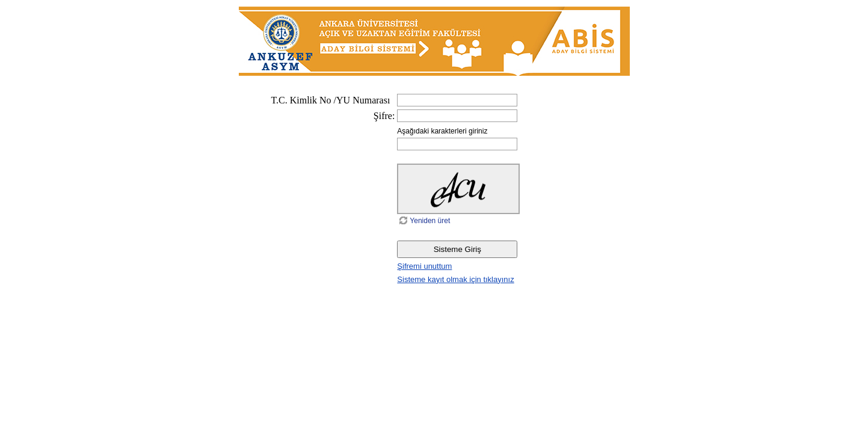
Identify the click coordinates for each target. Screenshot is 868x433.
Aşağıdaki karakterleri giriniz (442, 131)
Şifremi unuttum (424, 266)
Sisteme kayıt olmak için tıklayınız (455, 279)
